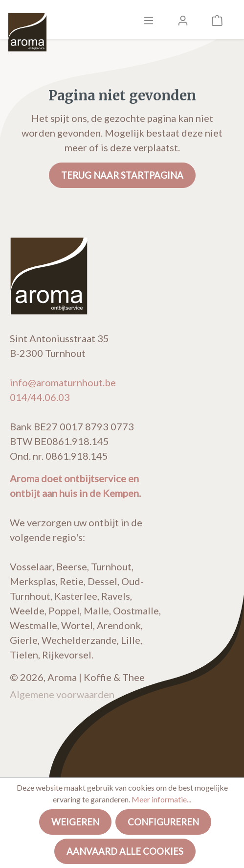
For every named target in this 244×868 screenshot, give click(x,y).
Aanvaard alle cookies (125, 851)
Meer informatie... (161, 799)
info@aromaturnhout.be (63, 382)
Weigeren (75, 822)
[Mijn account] (183, 20)
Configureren (163, 822)
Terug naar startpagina (122, 175)
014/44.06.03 (40, 397)
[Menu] (149, 20)
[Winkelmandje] (217, 20)
